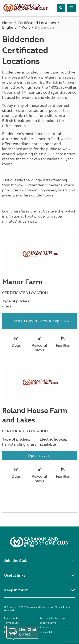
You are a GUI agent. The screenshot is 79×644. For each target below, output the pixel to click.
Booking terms (48, 623)
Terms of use (11, 623)
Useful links (15, 575)
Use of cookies (12, 618)
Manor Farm (22, 282)
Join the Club (16, 561)
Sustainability (47, 632)
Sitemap (44, 627)
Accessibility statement (53, 618)
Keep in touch (16, 590)
